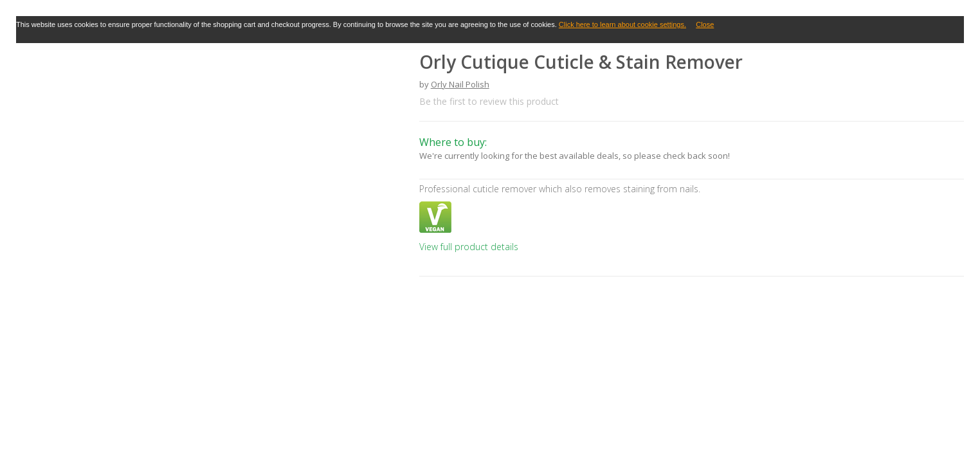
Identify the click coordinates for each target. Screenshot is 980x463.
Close (705, 24)
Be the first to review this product (489, 101)
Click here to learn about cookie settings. (622, 24)
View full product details (469, 247)
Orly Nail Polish (460, 84)
